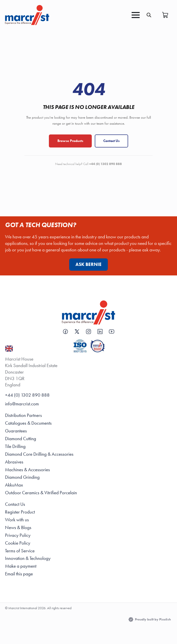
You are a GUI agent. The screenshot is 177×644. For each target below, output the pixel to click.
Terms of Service (20, 551)
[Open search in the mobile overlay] (149, 15)
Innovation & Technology (28, 558)
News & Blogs (18, 528)
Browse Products (70, 141)
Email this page (19, 574)
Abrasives (14, 462)
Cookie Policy (18, 543)
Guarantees (16, 431)
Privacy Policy (18, 535)
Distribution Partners (23, 415)
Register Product (20, 512)
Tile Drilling (15, 446)
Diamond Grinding (22, 477)
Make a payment (21, 566)
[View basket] (165, 15)
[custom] (65, 332)
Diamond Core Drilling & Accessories (39, 454)
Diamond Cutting (21, 439)
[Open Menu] (136, 15)
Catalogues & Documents (28, 423)
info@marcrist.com (22, 404)
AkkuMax (14, 485)
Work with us (17, 520)
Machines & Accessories (27, 470)
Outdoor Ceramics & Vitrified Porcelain (41, 493)
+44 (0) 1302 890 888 (27, 395)
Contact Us (111, 141)
